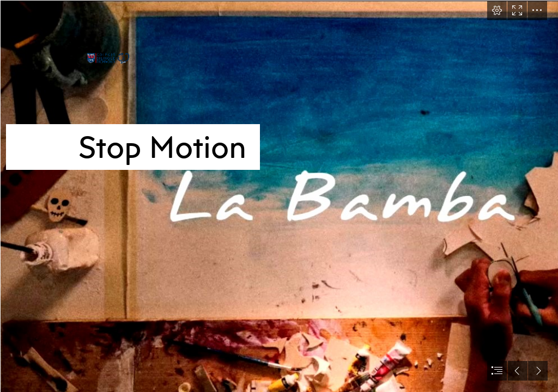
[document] (279, 196)
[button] (497, 10)
